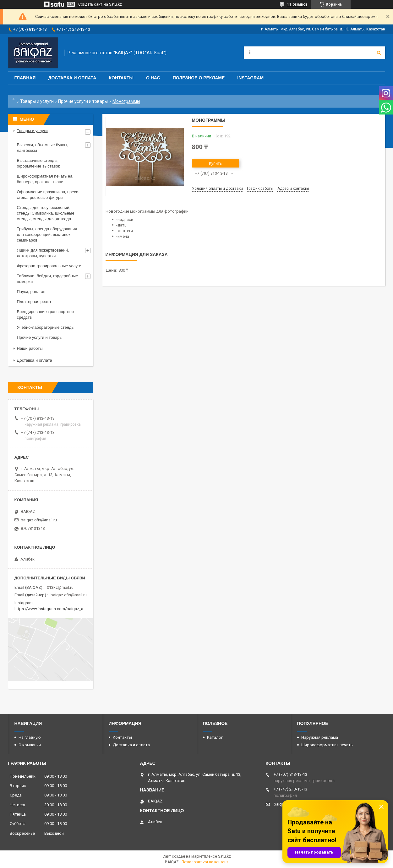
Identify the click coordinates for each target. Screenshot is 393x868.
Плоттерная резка (34, 302)
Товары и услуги (37, 101)
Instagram (250, 78)
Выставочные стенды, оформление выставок (38, 163)
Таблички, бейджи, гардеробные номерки (48, 279)
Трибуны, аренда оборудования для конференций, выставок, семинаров (47, 234)
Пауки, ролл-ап (31, 292)
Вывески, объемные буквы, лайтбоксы (43, 148)
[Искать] (379, 53)
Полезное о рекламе (199, 78)
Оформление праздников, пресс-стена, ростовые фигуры (48, 195)
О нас (153, 78)
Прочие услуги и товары (83, 101)
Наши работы (30, 348)
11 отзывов (297, 4)
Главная (25, 78)
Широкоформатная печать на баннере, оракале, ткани (45, 179)
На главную (30, 737)
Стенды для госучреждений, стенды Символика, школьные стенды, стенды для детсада (46, 213)
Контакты (121, 78)
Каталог (215, 737)
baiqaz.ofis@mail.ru (39, 520)
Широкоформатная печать (327, 745)
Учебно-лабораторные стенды (46, 327)
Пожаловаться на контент (205, 862)
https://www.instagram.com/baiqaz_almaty (54, 609)
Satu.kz (224, 856)
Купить (215, 163)
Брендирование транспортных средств (46, 314)
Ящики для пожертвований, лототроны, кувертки (43, 253)
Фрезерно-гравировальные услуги (49, 266)
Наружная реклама (320, 737)
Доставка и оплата (72, 78)
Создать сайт (90, 4)
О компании (30, 745)
